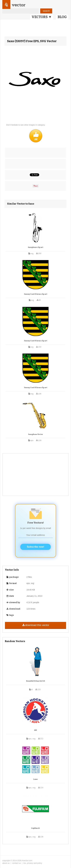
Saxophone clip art (35, 247)
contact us (17, 863)
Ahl (35, 730)
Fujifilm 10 (36, 828)
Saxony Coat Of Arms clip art (36, 294)
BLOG (62, 17)
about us (6, 863)
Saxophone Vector (36, 434)
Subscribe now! (35, 547)
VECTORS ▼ (42, 17)
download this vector (35, 625)
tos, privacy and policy (33, 863)
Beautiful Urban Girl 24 (36, 681)
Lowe (35, 779)
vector (19, 5)
